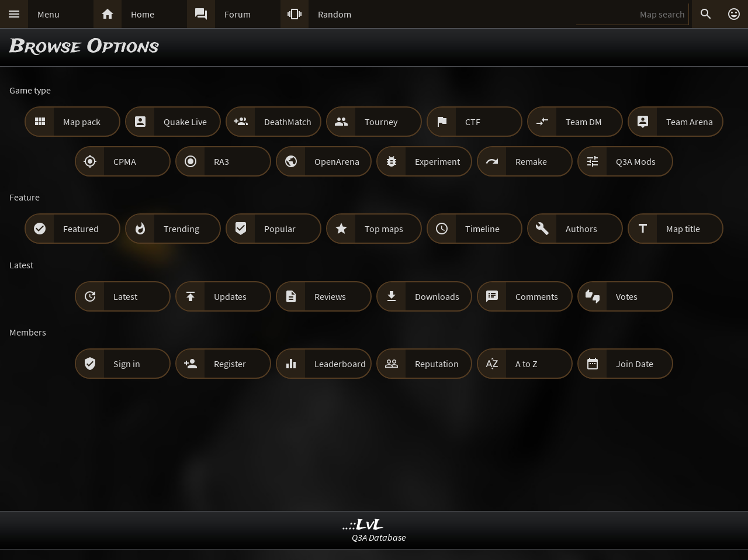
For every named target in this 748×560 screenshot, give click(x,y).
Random (335, 14)
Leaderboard (340, 364)
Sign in (127, 364)
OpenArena (337, 161)
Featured (81, 229)
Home (143, 14)
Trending (181, 229)
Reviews (330, 296)
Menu (49, 14)
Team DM (584, 122)
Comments (537, 296)
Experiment (437, 161)
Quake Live (185, 122)
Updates (230, 296)
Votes (627, 296)
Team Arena (690, 122)
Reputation (437, 364)
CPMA (125, 161)
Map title (683, 229)
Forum (238, 14)
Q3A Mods (636, 161)
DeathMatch (288, 122)
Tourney (381, 122)
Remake (531, 161)
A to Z (527, 364)
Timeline (482, 229)
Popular (280, 229)
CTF (473, 122)
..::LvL (363, 525)
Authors (581, 229)
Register (230, 364)
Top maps (384, 229)
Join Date (635, 364)
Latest (125, 296)
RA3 (221, 161)
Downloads (437, 296)
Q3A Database (379, 537)
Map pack (82, 122)
